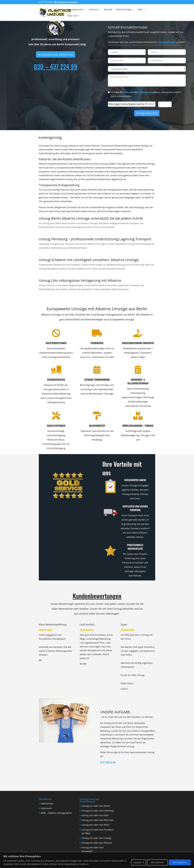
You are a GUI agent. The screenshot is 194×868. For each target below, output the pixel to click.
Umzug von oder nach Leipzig (96, 838)
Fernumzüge (90, 343)
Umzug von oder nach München (98, 820)
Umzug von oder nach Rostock (97, 843)
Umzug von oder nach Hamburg (98, 811)
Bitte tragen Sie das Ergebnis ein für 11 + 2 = (131, 104)
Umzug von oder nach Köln (95, 815)
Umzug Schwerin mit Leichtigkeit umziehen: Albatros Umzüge (89, 260)
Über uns (72, 16)
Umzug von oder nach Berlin (96, 806)
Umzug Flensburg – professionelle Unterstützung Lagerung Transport (95, 239)
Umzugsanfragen (167, 42)
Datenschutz (145, 92)
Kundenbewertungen (97, 596)
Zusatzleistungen (49, 426)
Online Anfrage (124, 10)
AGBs (126, 92)
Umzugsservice (75, 10)
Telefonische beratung (56, 54)
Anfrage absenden (147, 113)
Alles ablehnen (157, 862)
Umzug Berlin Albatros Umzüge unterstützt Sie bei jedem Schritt (91, 218)
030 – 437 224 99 (56, 66)
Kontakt (108, 10)
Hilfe (140, 10)
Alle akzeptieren (180, 862)
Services (94, 10)
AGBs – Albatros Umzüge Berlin (56, 813)
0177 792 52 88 (108, 762)
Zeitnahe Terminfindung (90, 380)
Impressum (46, 808)
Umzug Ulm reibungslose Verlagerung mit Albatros (80, 280)
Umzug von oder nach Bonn (96, 825)
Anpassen (138, 862)
